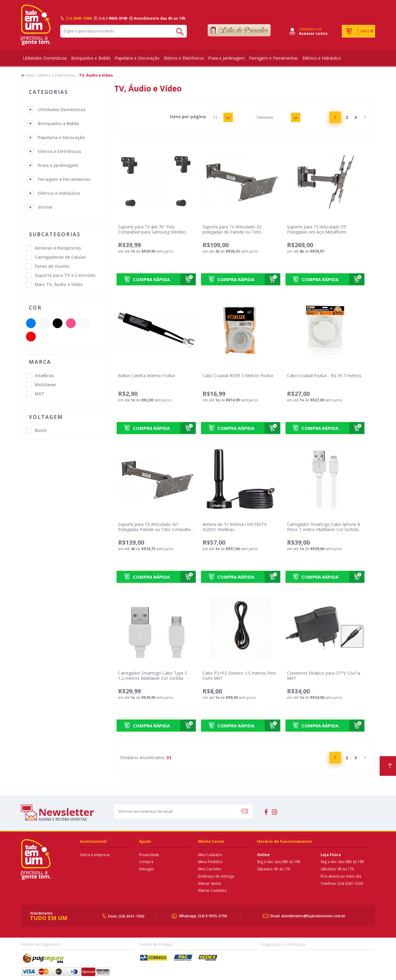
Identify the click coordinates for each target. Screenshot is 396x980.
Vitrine (45, 207)
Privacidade (149, 855)
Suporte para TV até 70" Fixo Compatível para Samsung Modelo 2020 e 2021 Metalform (152, 232)
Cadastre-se (310, 29)
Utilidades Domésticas (45, 58)
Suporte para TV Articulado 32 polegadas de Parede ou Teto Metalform (232, 232)
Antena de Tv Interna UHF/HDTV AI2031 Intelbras (234, 527)
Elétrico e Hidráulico (322, 58)
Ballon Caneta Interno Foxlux (147, 375)
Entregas (146, 869)
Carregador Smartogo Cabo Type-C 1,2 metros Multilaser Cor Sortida (153, 676)
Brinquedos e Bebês (91, 58)
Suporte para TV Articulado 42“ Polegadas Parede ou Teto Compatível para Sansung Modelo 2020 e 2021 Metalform (156, 532)
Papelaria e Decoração (137, 58)
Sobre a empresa (95, 855)
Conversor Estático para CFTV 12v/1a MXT (324, 676)
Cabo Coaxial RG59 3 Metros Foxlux (238, 375)
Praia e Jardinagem (226, 58)
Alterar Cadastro (212, 890)
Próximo (365, 117)
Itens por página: (188, 117)
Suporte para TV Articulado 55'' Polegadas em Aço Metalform (317, 229)
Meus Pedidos (210, 862)
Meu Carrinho (210, 869)
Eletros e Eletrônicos (184, 58)
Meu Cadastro (210, 855)
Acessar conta (313, 33)
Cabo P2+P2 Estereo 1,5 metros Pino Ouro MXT (239, 676)
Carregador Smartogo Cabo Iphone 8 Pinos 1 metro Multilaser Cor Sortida (323, 527)
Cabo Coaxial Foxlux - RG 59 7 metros (324, 375)
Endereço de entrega (216, 876)
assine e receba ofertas (63, 819)
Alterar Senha (210, 884)
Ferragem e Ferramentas (273, 58)
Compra (146, 862)
